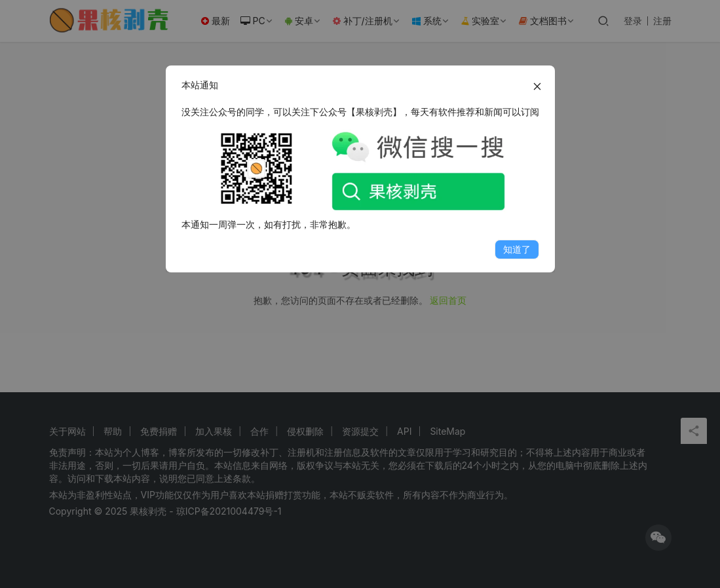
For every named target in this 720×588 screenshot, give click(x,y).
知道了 (517, 249)
